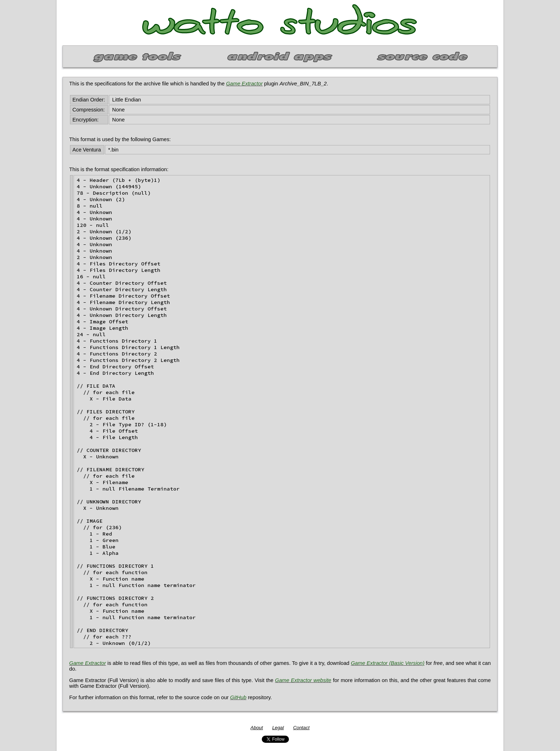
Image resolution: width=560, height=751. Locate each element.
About (257, 728)
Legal (278, 728)
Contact (301, 728)
